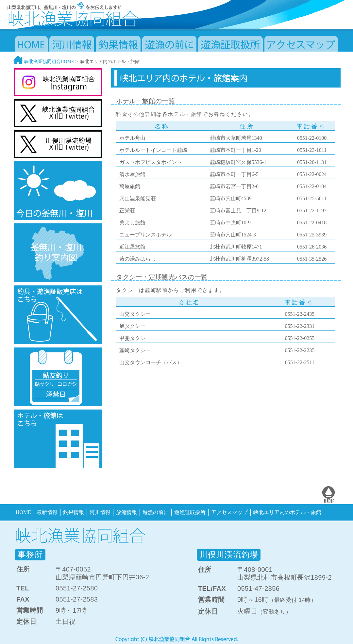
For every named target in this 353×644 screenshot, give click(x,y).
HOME (23, 512)
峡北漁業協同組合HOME (44, 62)
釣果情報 (74, 512)
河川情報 (100, 512)
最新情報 (47, 512)
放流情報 (126, 512)
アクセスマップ (229, 512)
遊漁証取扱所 (190, 512)
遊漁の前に (156, 512)
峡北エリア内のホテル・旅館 (287, 512)
